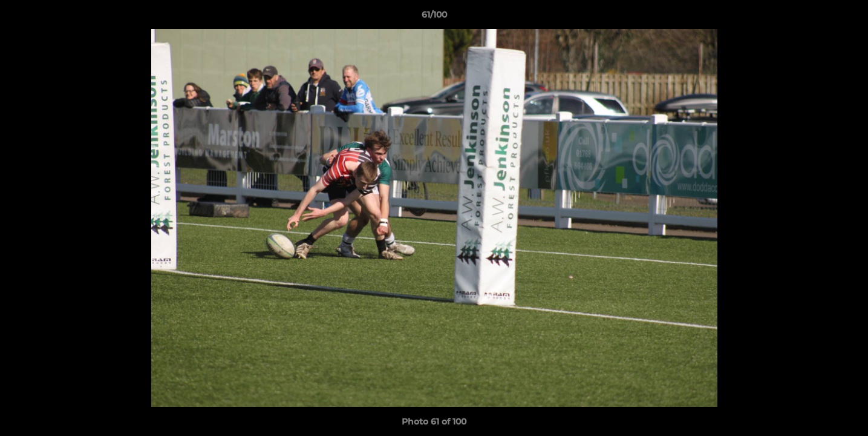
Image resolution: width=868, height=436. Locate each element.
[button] (846, 18)
